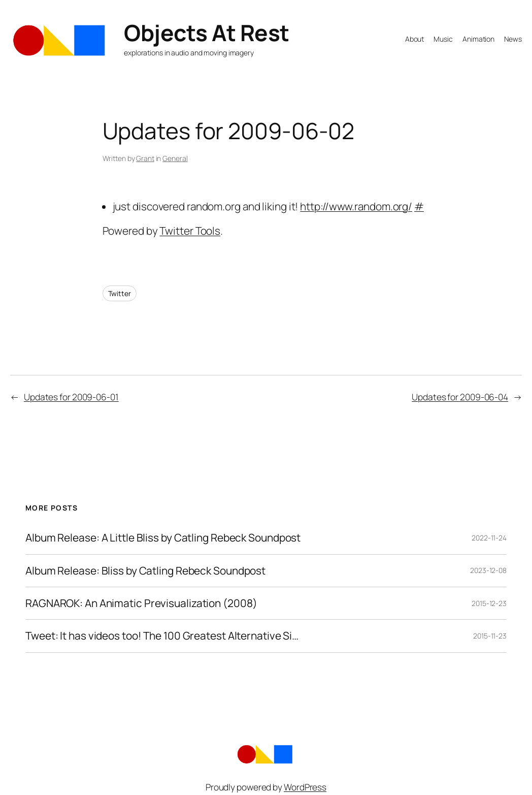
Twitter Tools (190, 231)
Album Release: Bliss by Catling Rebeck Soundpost (145, 571)
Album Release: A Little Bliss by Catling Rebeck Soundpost (163, 538)
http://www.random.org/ (356, 206)
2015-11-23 (490, 636)
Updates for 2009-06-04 (460, 397)
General (175, 158)
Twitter (120, 293)
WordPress (305, 787)
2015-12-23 (489, 603)
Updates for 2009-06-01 (71, 397)
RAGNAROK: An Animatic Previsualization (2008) (141, 603)
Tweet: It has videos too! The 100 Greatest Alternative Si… (162, 636)
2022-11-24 (489, 538)
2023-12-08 (488, 570)
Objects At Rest (207, 33)
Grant (145, 158)
